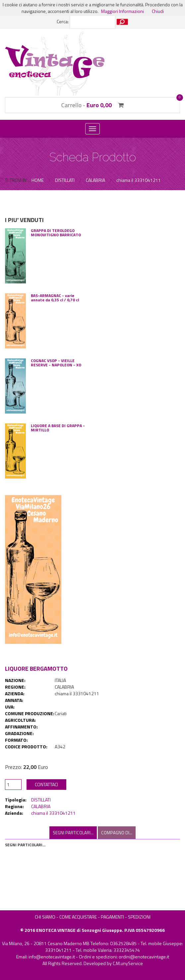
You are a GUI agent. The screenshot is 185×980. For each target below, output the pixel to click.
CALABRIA (41, 806)
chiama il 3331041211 (53, 813)
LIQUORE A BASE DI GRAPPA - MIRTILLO (58, 428)
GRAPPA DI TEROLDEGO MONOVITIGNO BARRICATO (56, 233)
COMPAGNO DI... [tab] (117, 833)
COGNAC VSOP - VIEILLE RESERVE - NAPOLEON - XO (56, 363)
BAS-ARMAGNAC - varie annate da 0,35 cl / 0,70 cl (55, 298)
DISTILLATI (41, 800)
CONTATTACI (46, 784)
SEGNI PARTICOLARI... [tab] (73, 833)
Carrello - (92, 105)
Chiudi (158, 11)
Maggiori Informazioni (123, 11)
